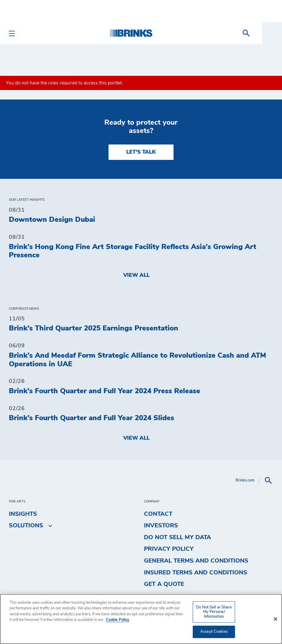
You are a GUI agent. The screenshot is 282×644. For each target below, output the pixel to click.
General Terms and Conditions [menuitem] (196, 561)
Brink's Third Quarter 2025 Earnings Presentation (94, 328)
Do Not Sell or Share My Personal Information (214, 612)
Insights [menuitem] (23, 514)
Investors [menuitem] (161, 526)
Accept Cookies (214, 632)
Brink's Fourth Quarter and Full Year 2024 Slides (91, 418)
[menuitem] (266, 33)
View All (136, 275)
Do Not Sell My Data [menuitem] (178, 537)
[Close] (275, 619)
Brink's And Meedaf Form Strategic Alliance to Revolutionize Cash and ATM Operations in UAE (137, 360)
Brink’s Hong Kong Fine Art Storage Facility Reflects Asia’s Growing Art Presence (133, 251)
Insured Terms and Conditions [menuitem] (196, 573)
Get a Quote (164, 584)
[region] (141, 619)
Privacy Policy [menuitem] (169, 549)
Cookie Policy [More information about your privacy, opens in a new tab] (117, 620)
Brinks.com (245, 480)
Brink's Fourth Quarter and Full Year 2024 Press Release (104, 391)
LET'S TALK (141, 152)
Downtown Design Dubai (52, 220)
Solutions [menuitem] (26, 526)
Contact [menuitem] (158, 514)
